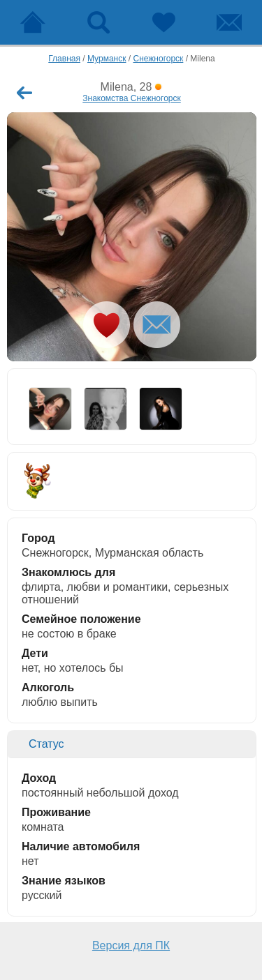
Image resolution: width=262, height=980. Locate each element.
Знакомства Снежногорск (131, 98)
